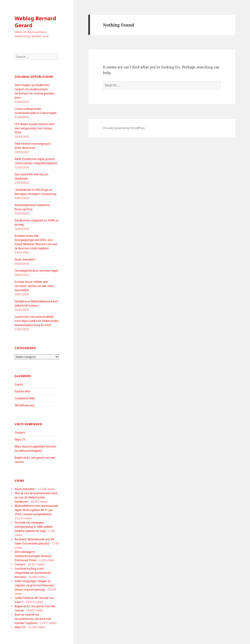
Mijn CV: (20, 439)
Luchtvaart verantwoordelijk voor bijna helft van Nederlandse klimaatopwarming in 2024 (37, 321)
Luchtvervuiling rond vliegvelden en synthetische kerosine (33, 573)
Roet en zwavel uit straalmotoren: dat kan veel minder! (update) (33, 619)
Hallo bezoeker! (25, 259)
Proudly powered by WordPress (124, 128)
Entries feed (22, 391)
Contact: (20, 432)
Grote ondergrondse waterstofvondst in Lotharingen (36, 111)
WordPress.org (24, 405)
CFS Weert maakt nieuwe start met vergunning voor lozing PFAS (35, 128)
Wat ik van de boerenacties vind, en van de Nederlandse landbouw (36, 497)
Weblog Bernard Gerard (35, 22)
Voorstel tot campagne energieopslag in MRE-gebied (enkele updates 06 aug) (34, 527)
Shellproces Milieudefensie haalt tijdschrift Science (36, 303)
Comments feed (25, 398)
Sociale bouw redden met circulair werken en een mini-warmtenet (35, 286)
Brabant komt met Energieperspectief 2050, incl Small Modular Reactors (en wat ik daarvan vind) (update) (36, 242)
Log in (19, 384)
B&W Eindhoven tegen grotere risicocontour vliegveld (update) (36, 161)
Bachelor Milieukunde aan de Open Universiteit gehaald (34, 541)
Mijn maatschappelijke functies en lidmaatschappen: (35, 449)
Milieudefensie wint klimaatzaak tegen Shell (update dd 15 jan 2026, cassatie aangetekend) (36, 510)
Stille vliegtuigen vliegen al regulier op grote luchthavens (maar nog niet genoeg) (34, 585)
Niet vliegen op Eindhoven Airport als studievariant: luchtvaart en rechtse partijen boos (35, 91)
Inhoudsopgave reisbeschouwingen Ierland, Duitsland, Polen (33, 556)
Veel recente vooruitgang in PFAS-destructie (33, 146)
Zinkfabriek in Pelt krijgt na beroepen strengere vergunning (36, 192)
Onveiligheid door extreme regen (36, 271)
